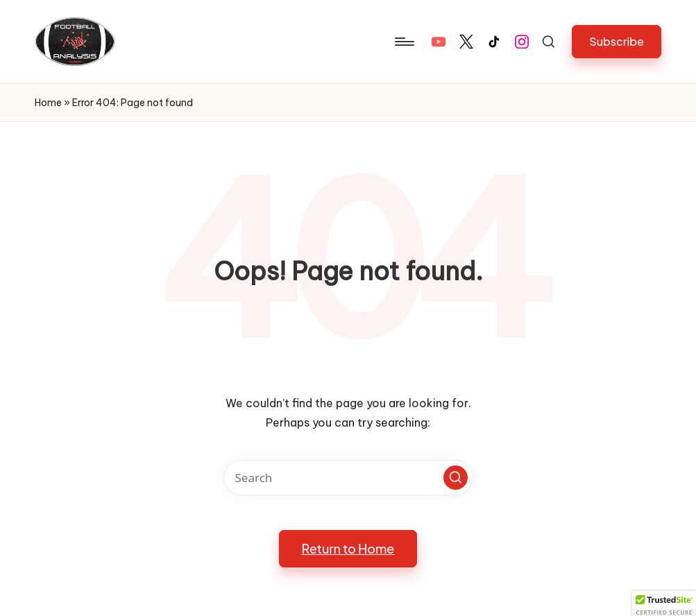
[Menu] (404, 42)
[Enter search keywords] (348, 478)
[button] (617, 41)
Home (48, 103)
